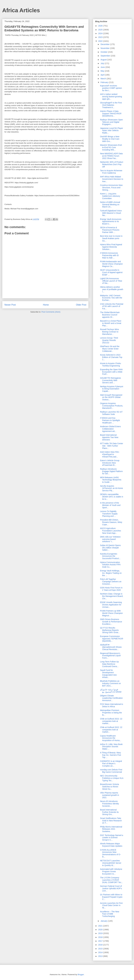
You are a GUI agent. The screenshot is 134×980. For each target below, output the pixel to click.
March (104, 79)
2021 (101, 926)
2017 (101, 941)
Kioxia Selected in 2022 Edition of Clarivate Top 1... (111, 357)
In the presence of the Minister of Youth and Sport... (110, 505)
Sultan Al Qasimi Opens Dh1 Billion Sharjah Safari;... (110, 548)
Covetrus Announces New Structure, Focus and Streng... (111, 188)
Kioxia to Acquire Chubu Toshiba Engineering (110, 365)
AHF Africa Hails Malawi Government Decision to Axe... (112, 179)
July (103, 63)
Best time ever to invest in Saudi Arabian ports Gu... (111, 238)
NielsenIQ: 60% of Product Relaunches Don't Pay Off (112, 164)
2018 (101, 937)
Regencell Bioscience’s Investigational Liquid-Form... (111, 656)
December (105, 44)
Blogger (81, 974)
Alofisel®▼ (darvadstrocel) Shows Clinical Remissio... (111, 647)
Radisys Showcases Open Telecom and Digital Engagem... (111, 122)
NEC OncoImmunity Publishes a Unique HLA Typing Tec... (112, 778)
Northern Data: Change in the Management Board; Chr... (112, 596)
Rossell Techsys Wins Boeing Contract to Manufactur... (110, 332)
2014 (101, 952)
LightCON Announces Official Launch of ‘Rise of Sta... (111, 281)
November (105, 48)
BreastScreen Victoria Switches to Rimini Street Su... (110, 787)
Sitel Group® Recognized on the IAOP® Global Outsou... (111, 397)
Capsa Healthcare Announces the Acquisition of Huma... (111, 738)
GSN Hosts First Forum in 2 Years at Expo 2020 (111, 589)
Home (46, 305)
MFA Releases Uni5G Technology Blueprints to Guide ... (111, 480)
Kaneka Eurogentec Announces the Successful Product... (110, 556)
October (104, 52)
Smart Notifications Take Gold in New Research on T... (111, 821)
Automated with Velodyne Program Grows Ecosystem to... (111, 871)
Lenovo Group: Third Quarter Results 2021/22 (109, 340)
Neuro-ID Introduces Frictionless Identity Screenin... (110, 804)
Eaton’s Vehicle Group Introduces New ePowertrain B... (110, 463)
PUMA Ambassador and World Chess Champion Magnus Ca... (111, 264)
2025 (101, 30)
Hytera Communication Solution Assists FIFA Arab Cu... (110, 565)
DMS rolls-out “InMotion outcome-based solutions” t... (110, 539)
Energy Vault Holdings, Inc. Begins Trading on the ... (111, 573)
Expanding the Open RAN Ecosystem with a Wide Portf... (111, 372)
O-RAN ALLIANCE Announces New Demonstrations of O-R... (110, 853)
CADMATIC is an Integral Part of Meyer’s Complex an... (111, 763)
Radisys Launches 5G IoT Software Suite (111, 413)
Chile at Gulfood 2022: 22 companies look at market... (111, 721)
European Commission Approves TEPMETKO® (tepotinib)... (112, 639)
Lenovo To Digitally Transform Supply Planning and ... (109, 514)
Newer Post (10, 305)
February (105, 82)
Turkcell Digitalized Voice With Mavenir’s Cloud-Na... (111, 213)
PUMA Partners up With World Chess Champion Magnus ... (111, 613)
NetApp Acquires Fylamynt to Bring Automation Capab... (112, 389)
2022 (101, 41)
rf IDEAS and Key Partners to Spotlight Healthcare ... (110, 420)
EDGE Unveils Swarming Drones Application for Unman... (111, 605)
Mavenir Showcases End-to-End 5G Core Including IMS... (111, 147)
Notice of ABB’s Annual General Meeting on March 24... (110, 205)
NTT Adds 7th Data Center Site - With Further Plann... (112, 446)
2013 (101, 956)
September (106, 56)
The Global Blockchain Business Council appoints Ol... (110, 315)
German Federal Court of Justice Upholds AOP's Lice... (111, 888)
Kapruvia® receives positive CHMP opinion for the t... (111, 88)
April (103, 75)
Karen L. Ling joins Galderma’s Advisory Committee (110, 196)
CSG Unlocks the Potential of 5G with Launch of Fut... (112, 306)
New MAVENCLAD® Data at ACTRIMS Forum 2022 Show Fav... (111, 156)
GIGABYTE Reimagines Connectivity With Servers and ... (110, 380)
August (104, 60)
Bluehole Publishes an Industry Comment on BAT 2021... (110, 683)
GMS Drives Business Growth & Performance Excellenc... (111, 622)
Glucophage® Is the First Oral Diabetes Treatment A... (111, 105)
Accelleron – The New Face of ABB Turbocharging (110, 914)
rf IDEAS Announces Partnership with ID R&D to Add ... (109, 255)
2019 (101, 933)
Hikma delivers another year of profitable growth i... (112, 289)
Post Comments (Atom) (51, 312)
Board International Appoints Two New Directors (109, 437)
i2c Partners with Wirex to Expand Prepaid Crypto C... (111, 897)
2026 (101, 26)
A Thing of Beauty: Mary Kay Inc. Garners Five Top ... (111, 755)
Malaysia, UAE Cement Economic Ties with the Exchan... (111, 298)
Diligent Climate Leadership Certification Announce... (111, 698)
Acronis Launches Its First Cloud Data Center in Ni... (111, 905)
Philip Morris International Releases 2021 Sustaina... (111, 829)
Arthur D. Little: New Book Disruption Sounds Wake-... (111, 747)
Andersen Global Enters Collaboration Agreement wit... (110, 429)
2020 (101, 930)
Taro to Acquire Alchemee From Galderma (111, 172)
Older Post (81, 305)
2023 (101, 37)
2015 (101, 949)
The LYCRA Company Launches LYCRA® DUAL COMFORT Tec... (111, 880)
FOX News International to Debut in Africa (112, 705)
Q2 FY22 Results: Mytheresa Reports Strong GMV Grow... (110, 630)
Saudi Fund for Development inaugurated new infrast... (108, 674)
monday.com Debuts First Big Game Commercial (111, 771)
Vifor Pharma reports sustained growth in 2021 (110, 795)
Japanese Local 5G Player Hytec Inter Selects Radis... (112, 131)
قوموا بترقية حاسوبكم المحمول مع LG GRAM (111, 691)
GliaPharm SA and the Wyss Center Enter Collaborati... (110, 349)
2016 (101, 945)
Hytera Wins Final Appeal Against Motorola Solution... (111, 247)
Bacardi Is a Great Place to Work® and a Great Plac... (111, 323)
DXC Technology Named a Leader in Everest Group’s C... (112, 838)
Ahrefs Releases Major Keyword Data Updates (111, 845)
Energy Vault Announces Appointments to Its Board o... (111, 222)
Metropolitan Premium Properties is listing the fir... (111, 713)
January (104, 921)
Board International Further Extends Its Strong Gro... (109, 812)
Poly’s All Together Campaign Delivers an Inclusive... (111, 582)
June (103, 67)
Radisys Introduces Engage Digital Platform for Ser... (111, 471)
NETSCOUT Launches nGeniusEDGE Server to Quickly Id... (111, 863)
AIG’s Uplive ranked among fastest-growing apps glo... (111, 97)
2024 (101, 33)
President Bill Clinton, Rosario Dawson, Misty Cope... (111, 522)
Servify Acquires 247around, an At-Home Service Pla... (112, 488)
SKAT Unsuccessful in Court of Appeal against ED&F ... (111, 272)
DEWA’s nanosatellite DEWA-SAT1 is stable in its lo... (112, 497)
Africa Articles (21, 10)
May (103, 71)
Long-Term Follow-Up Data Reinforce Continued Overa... (109, 664)
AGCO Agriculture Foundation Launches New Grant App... (111, 531)
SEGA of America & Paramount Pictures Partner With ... (110, 230)
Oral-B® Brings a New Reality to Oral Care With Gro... (110, 139)
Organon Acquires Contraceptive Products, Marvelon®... (112, 406)
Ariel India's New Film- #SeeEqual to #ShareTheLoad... (110, 454)
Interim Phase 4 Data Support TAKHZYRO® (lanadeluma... (111, 114)
